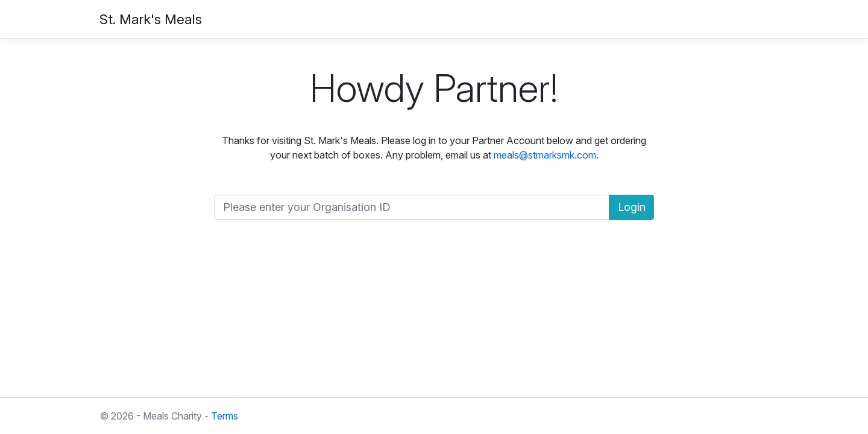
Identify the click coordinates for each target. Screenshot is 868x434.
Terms (225, 416)
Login (632, 207)
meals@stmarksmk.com (545, 155)
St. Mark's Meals (151, 19)
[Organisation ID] (412, 208)
